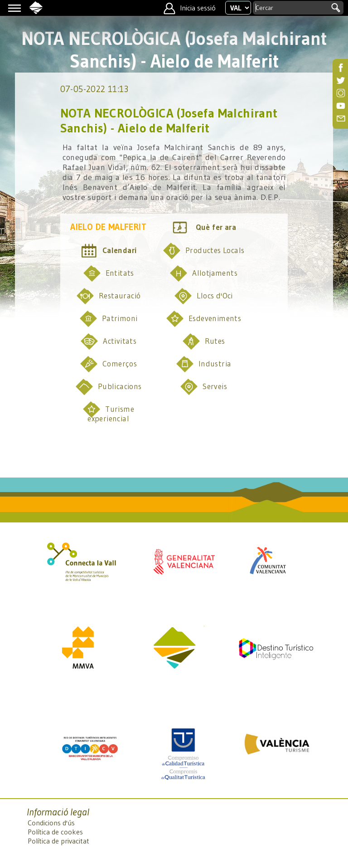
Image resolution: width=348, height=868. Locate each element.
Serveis (203, 387)
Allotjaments (203, 273)
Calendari (109, 251)
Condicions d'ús (51, 823)
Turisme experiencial (108, 412)
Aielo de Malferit (108, 227)
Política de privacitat (58, 841)
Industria (204, 364)
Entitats (109, 273)
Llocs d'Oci (203, 296)
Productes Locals (203, 251)
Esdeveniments (203, 319)
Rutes (204, 341)
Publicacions (109, 387)
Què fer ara (203, 228)
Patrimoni (109, 319)
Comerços (108, 364)
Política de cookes (55, 832)
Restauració (108, 296)
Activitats (108, 341)
